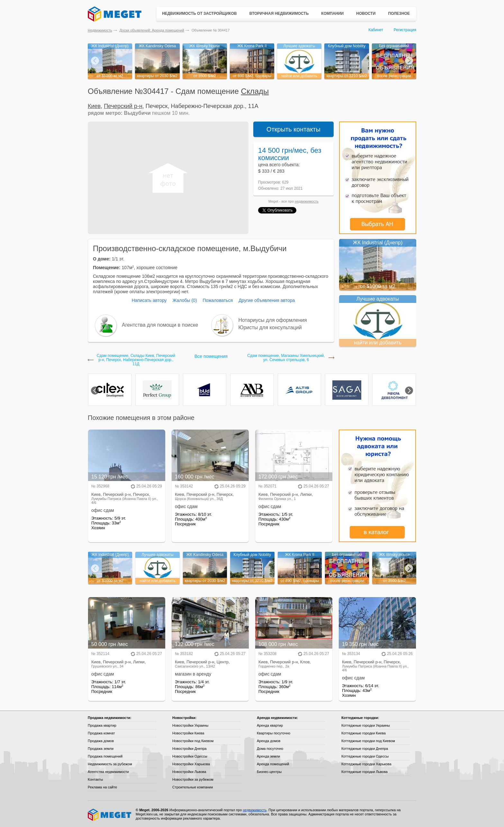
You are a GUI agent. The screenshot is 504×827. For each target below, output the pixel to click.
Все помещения (211, 356)
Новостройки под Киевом (193, 741)
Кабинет (376, 30)
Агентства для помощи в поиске (160, 325)
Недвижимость (100, 30)
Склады (255, 91)
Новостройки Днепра (189, 749)
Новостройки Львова (189, 772)
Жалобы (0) (184, 300)
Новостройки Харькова (191, 764)
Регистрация (405, 30)
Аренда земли (268, 756)
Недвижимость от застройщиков (199, 14)
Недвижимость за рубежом (110, 764)
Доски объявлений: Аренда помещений (152, 30)
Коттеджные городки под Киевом (368, 741)
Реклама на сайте (102, 787)
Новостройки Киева (188, 733)
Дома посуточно (270, 749)
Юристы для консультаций (270, 327)
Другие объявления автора (267, 300)
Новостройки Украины (190, 725)
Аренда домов (269, 741)
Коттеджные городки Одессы (365, 756)
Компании (332, 14)
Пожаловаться (218, 300)
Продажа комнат (101, 733)
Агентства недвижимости (108, 772)
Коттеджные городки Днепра (365, 749)
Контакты (95, 779)
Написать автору (149, 300)
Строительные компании (193, 787)
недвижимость (307, 201)
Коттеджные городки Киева (364, 733)
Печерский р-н (123, 106)
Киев (94, 106)
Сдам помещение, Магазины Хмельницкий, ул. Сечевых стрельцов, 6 (286, 358)
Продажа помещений (105, 756)
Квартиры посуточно (274, 733)
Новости (366, 14)
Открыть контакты (293, 129)
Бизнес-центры (269, 772)
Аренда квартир (270, 725)
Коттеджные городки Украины (366, 725)
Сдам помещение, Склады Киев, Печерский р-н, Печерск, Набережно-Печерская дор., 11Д (136, 360)
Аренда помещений (273, 764)
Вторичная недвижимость (279, 14)
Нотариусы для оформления (273, 320)
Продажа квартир (102, 725)
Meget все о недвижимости (110, 815)
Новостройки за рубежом (193, 779)
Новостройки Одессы (190, 756)
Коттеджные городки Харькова (366, 764)
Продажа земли (101, 749)
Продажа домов (101, 741)
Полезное (399, 14)
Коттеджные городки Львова (364, 772)
